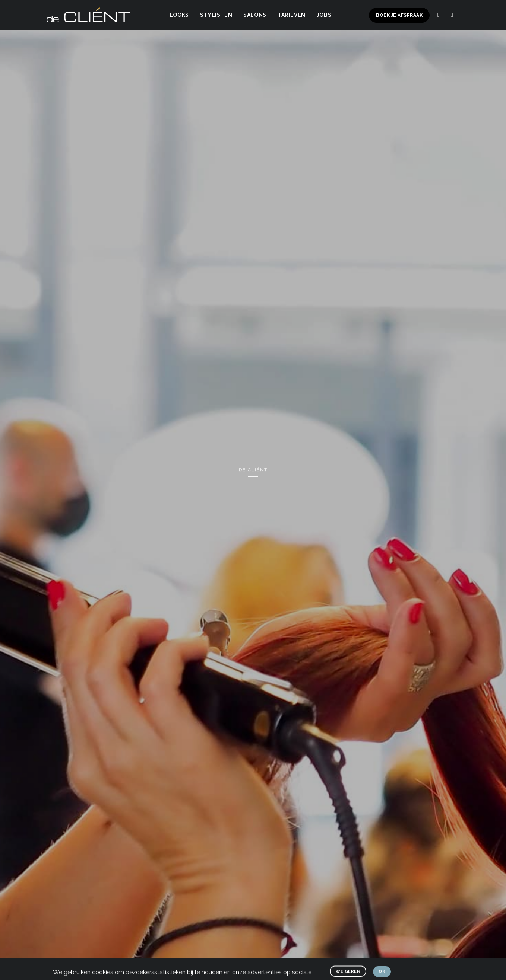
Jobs (324, 15)
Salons (255, 15)
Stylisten (216, 15)
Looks (179, 15)
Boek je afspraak (399, 15)
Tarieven (292, 15)
